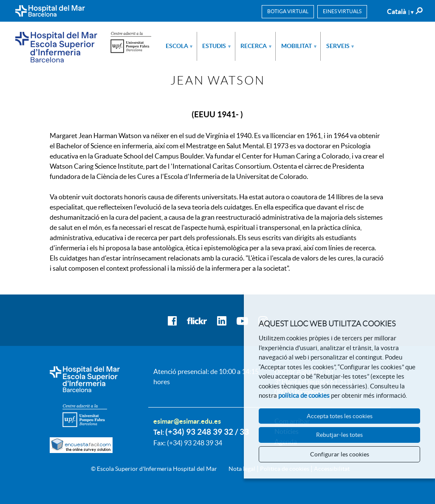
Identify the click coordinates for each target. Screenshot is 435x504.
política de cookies (304, 395)
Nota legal (242, 469)
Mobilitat (299, 46)
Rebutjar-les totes (339, 435)
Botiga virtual (288, 11)
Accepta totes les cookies (340, 416)
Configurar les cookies (340, 454)
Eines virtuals (342, 11)
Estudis (216, 46)
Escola (179, 46)
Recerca (256, 46)
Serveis (340, 46)
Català (400, 11)
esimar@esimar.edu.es (187, 421)
